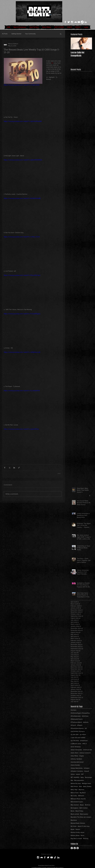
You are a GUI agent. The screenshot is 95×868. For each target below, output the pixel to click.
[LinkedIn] (86, 22)
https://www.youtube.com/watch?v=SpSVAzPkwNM (23, 121)
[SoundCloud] (41, 857)
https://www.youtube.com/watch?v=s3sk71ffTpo (21, 429)
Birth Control (83, 808)
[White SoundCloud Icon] (75, 22)
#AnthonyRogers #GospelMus (80, 713)
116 (86, 728)
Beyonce (81, 790)
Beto (81, 786)
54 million (83, 734)
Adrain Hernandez (76, 750)
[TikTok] (82, 22)
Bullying (86, 838)
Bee (72, 780)
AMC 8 (84, 744)
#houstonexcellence (77, 728)
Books (73, 829)
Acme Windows (76, 747)
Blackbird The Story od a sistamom (81, 817)
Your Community (30, 34)
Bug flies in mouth (76, 838)
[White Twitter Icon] (69, 22)
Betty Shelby (87, 786)
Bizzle (73, 811)
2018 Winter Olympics (78, 731)
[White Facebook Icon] (65, 22)
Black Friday (79, 811)
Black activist (75, 814)
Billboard (81, 796)
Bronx (82, 835)
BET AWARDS (75, 777)
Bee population (79, 780)
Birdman (88, 805)
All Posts (5, 34)
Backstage (88, 777)
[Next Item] (89, 43)
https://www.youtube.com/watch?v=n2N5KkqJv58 (22, 352)
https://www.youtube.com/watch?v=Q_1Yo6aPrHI (22, 391)
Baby (82, 777)
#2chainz (74, 710)
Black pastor (84, 814)
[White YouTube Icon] (79, 22)
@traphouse (84, 741)
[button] (61, 34)
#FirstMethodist (76, 716)
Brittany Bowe (75, 835)
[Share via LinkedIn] (14, 468)
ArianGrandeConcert (77, 762)
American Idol (88, 750)
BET (83, 774)
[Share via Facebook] (5, 468)
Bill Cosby (74, 796)
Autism (78, 774)
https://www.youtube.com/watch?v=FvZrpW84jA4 (22, 314)
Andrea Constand (85, 753)
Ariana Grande (75, 765)
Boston (78, 829)
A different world (76, 744)
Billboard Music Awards (78, 799)
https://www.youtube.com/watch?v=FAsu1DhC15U (22, 275)
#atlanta (86, 722)
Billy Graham (75, 805)
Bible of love (75, 793)
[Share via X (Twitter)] (9, 468)
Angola (82, 756)
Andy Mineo (74, 756)
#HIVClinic (85, 716)
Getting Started (16, 34)
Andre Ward (74, 753)
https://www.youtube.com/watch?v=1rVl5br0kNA (22, 85)
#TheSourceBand (76, 722)
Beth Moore (74, 786)
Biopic (82, 805)
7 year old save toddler (78, 738)
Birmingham (74, 808)
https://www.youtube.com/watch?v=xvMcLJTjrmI (22, 237)
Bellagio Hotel (86, 783)
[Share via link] (19, 468)
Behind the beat (76, 783)
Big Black (83, 793)
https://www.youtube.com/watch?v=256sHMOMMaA (23, 160)
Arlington (87, 768)
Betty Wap (74, 790)
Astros (73, 774)
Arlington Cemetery (77, 771)
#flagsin (80, 725)
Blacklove (74, 820)
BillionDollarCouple (77, 802)
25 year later (75, 734)
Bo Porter (74, 826)
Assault (87, 771)
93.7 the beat (75, 741)
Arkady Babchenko (77, 768)
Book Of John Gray (84, 826)
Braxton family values (78, 832)
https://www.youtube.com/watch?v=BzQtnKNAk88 (22, 198)
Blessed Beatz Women (78, 823)
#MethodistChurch (77, 719)
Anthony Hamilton (76, 759)
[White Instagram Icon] (72, 22)
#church (73, 725)
